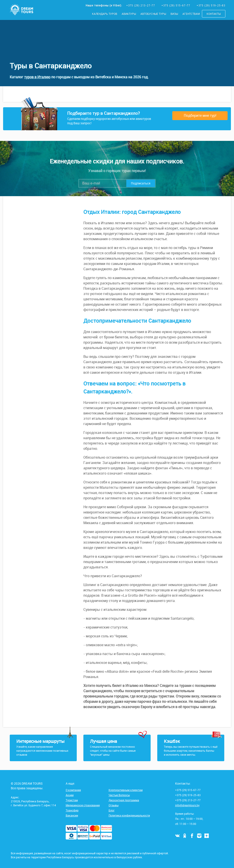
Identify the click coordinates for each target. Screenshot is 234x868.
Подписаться (141, 183)
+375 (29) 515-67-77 (176, 5)
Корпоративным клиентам (126, 790)
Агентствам (191, 14)
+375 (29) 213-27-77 (141, 5)
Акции (70, 795)
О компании (73, 790)
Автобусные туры (153, 14)
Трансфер (72, 810)
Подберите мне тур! (200, 115)
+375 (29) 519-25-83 (211, 5)
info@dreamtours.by (187, 805)
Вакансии (72, 815)
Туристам (72, 800)
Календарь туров (105, 14)
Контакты (214, 14)
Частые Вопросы (119, 795)
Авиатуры (129, 14)
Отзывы (114, 805)
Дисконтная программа (124, 800)
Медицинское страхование (83, 805)
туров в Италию (37, 77)
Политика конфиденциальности (129, 815)
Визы (174, 14)
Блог (112, 810)
